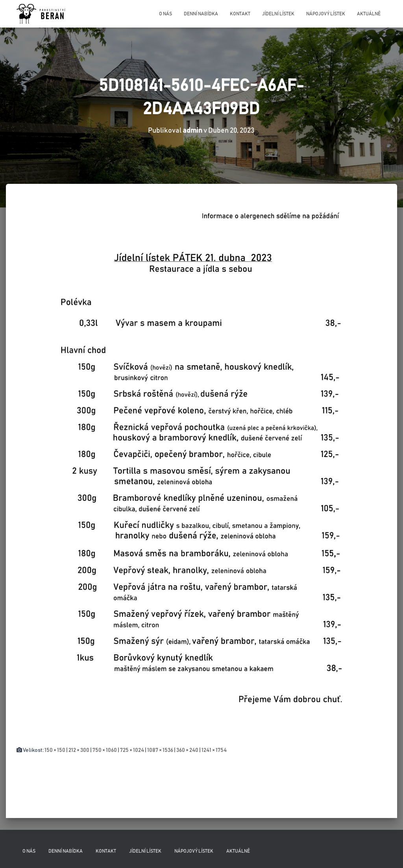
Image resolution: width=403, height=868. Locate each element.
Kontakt (240, 14)
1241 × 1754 (214, 750)
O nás (165, 14)
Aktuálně (369, 14)
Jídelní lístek (278, 14)
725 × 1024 (132, 750)
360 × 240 (187, 750)
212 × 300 (79, 750)
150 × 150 (55, 750)
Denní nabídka (201, 14)
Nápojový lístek (326, 14)
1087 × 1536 (160, 750)
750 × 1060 (105, 750)
